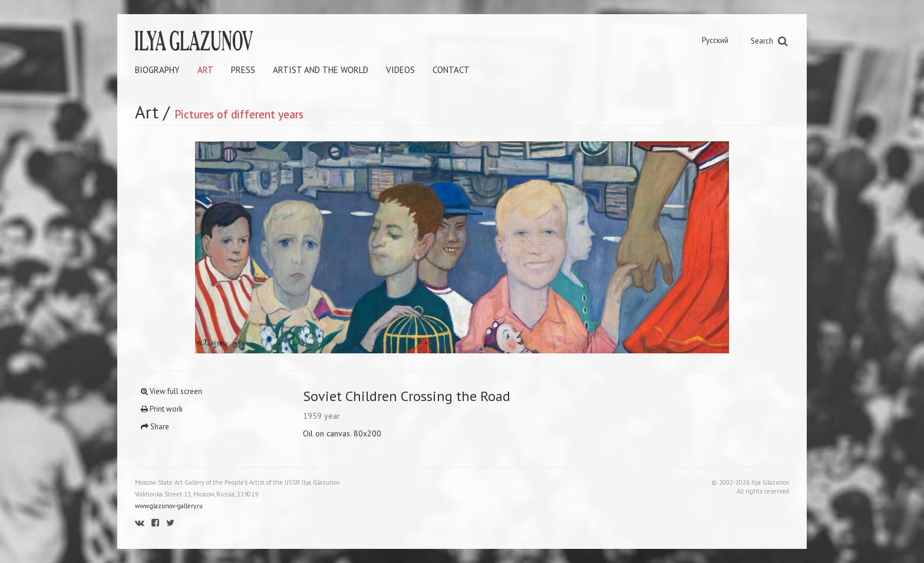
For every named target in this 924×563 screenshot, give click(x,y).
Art (205, 70)
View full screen (171, 391)
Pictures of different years (239, 114)
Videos (400, 70)
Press (243, 70)
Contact (451, 70)
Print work (162, 409)
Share (155, 427)
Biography (157, 70)
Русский (715, 40)
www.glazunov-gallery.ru (169, 506)
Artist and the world (321, 70)
